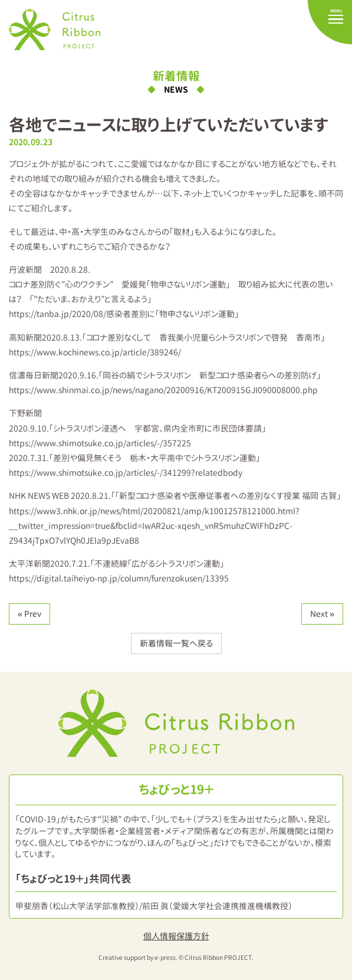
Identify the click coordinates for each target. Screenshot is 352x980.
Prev (33, 614)
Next (319, 614)
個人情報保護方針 (176, 936)
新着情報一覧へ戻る (176, 643)
